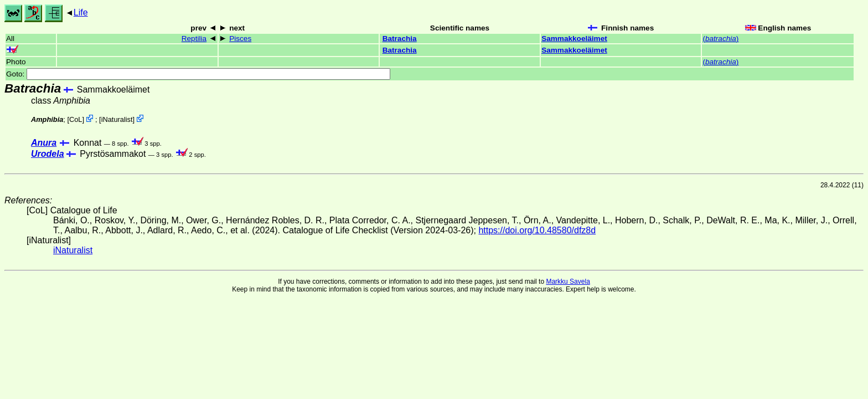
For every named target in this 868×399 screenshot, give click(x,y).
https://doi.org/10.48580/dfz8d (537, 230)
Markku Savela (568, 282)
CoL (76, 119)
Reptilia (194, 39)
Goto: (198, 74)
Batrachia (400, 39)
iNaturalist (117, 119)
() (720, 39)
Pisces (240, 39)
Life (81, 12)
